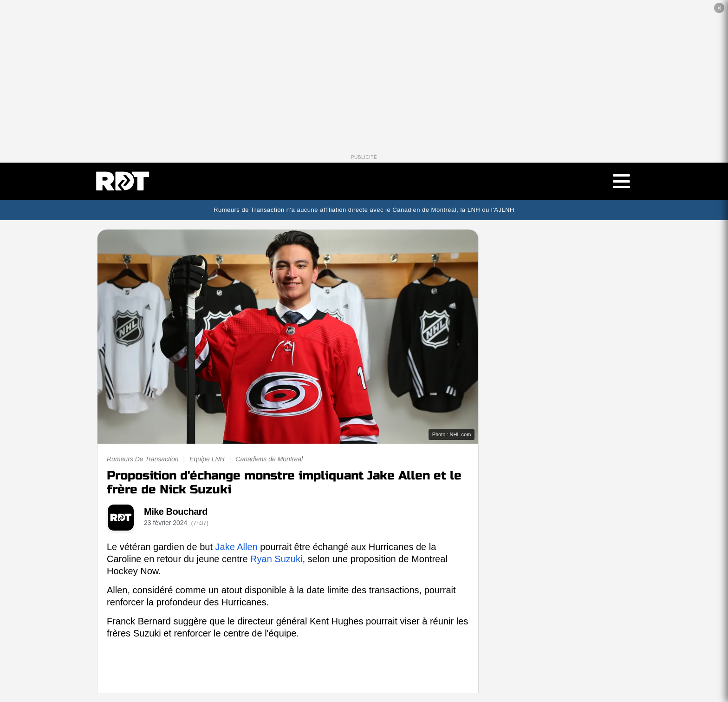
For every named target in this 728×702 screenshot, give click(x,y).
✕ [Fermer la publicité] (719, 8)
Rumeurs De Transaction (143, 459)
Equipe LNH (207, 459)
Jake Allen (237, 547)
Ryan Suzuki (276, 559)
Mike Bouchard (176, 512)
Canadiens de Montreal (269, 459)
